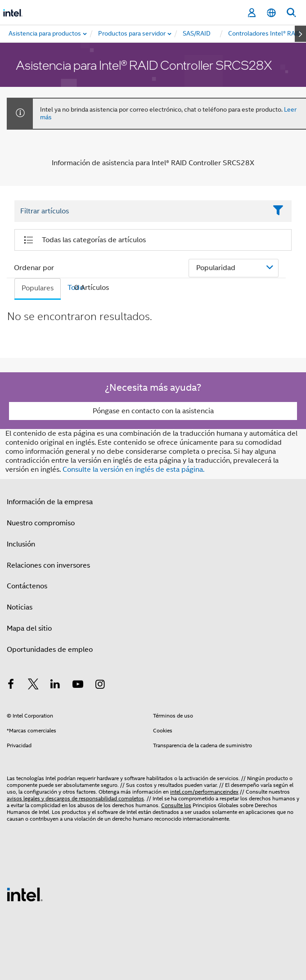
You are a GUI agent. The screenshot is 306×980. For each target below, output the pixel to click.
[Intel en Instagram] (100, 686)
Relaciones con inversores (48, 565)
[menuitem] (132, 34)
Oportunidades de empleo (50, 650)
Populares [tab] (38, 288)
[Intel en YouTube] (78, 686)
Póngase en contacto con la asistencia (153, 411)
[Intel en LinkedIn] (55, 686)
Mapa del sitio (29, 628)
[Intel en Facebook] (11, 686)
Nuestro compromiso (41, 523)
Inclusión (21, 544)
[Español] (271, 13)
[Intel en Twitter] (33, 686)
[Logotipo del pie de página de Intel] (25, 894)
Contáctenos (27, 586)
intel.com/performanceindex (204, 792)
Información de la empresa (50, 502)
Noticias (20, 607)
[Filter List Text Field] (141, 211)
